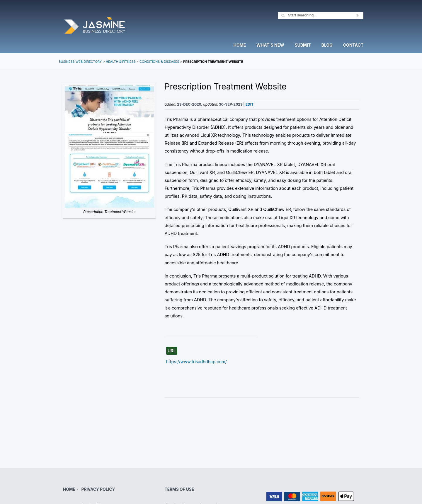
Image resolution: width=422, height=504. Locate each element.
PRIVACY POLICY (98, 489)
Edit (250, 104)
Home (240, 45)
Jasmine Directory (95, 26)
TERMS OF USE (179, 489)
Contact (353, 45)
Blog (327, 45)
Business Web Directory (80, 62)
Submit (303, 45)
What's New (270, 45)
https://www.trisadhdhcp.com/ (196, 362)
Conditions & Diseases (159, 62)
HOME (69, 489)
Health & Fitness (121, 62)
